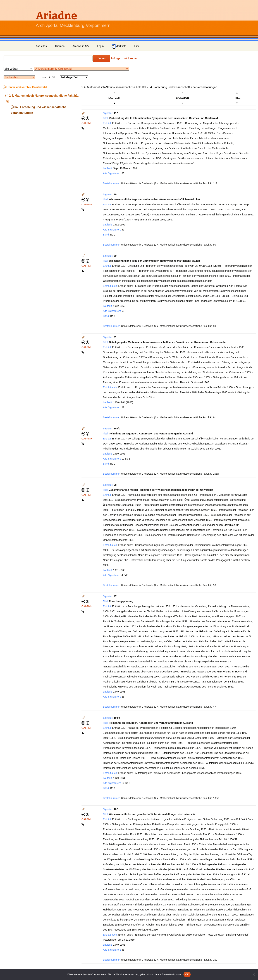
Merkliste (119, 46)
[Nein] (254, 974)
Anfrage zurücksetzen (124, 58)
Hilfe (137, 46)
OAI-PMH (87, 123)
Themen (60, 46)
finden (102, 58)
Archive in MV (81, 46)
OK (187, 974)
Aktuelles (41, 46)
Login (100, 46)
